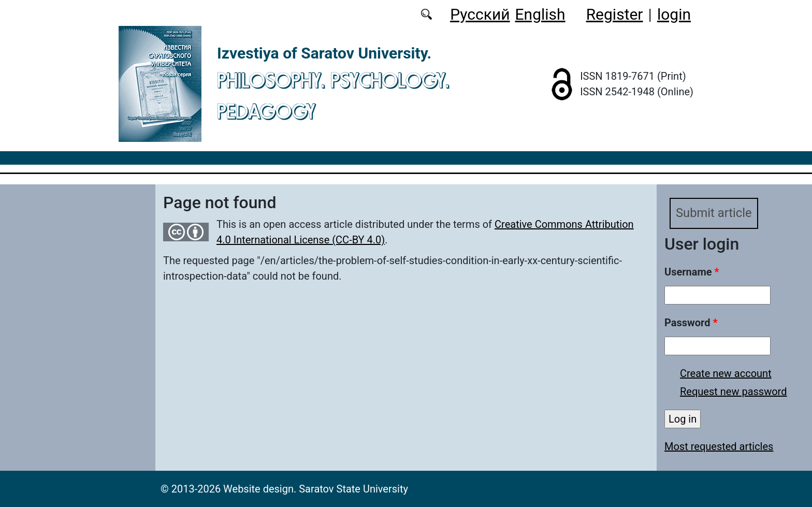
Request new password (733, 392)
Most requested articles (719, 446)
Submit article (714, 213)
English (540, 14)
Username (692, 272)
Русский (480, 14)
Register (615, 14)
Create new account (726, 373)
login (674, 14)
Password (691, 323)
